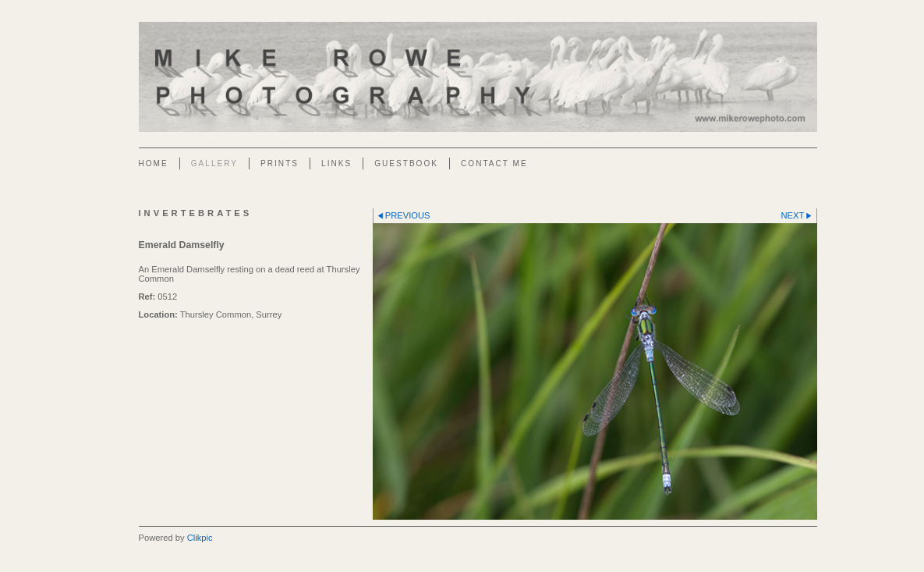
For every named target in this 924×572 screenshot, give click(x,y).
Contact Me (494, 163)
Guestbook (406, 163)
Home (154, 163)
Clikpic (200, 538)
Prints (280, 163)
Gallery (214, 163)
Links (336, 163)
